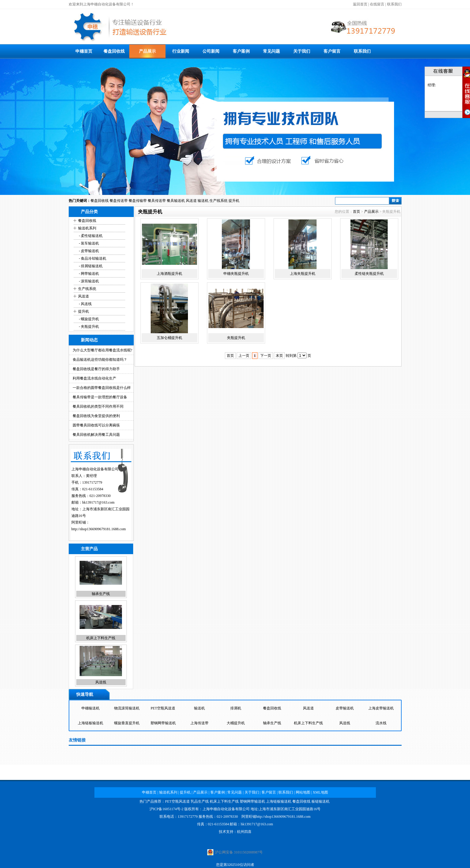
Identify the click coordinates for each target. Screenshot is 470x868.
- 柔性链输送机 (90, 236)
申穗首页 (84, 51)
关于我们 (302, 51)
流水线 (381, 723)
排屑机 (236, 708)
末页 (279, 356)
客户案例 (241, 51)
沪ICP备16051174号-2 (166, 809)
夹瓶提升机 (236, 338)
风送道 (191, 201)
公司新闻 (211, 51)
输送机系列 (87, 228)
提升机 (234, 201)
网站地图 (303, 792)
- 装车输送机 (89, 243)
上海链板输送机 (90, 723)
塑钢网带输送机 (163, 723)
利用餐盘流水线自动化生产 (94, 378)
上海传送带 (199, 723)
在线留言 (377, 4)
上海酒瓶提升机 (169, 274)
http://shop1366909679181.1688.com (99, 529)
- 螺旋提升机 (89, 319)
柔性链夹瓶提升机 (369, 274)
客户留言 (332, 51)
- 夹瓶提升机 (89, 327)
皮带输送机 (345, 708)
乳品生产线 (200, 801)
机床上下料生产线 (101, 638)
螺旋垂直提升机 (127, 723)
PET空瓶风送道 (163, 708)
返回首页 (360, 4)
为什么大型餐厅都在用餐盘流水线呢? (102, 350)
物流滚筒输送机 (127, 708)
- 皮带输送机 (89, 251)
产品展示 (147, 51)
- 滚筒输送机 (89, 281)
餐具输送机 (176, 201)
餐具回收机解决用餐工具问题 (96, 435)
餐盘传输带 (138, 201)
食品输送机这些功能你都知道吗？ (100, 360)
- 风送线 (85, 304)
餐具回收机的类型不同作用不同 (98, 406)
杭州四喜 (244, 832)
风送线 (101, 682)
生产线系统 (219, 201)
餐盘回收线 (114, 51)
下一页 (266, 356)
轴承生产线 (101, 594)
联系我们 (394, 4)
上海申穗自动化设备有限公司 (226, 809)
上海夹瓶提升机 (303, 274)
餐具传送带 (157, 201)
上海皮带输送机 (381, 708)
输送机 (203, 201)
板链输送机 (320, 801)
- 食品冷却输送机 (92, 258)
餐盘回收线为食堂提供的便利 (96, 416)
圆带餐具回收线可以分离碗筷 (96, 425)
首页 (357, 212)
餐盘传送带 (119, 201)
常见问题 (271, 51)
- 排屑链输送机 (90, 266)
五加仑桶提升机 (169, 338)
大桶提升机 (236, 723)
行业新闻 (181, 51)
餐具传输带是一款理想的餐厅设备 (100, 397)
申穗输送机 (90, 708)
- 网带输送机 (89, 274)
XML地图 (320, 792)
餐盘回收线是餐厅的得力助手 (96, 369)
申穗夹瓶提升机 (236, 274)
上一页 (244, 356)
